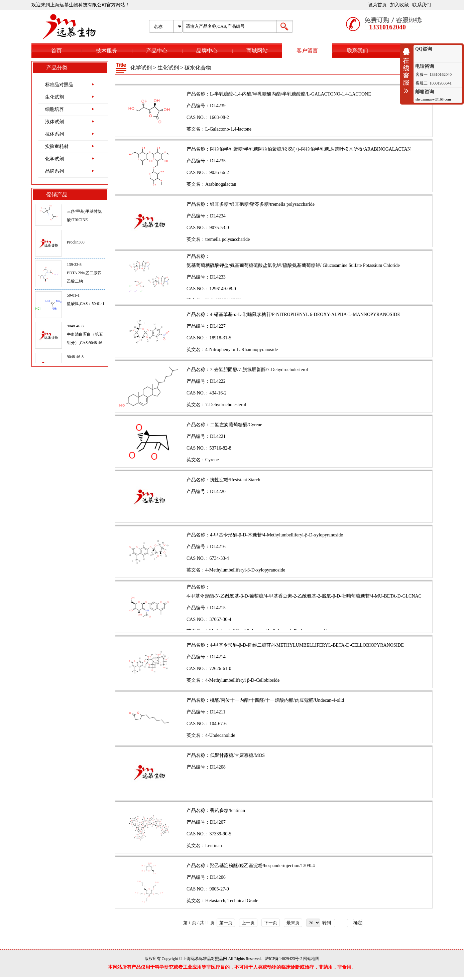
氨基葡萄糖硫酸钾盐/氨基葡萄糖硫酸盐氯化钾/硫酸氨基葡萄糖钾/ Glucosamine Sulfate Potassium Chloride (293, 265)
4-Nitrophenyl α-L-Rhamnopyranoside (242, 350)
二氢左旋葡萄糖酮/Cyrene (236, 425)
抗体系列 (54, 134)
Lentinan (214, 846)
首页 (56, 51)
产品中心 (157, 51)
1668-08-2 (219, 117)
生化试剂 (54, 97)
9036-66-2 (219, 173)
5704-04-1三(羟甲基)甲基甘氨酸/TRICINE (84, 214)
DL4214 (218, 657)
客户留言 (307, 51)
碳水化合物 (198, 68)
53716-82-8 (220, 448)
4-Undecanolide (220, 735)
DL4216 (218, 547)
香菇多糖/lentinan (227, 810)
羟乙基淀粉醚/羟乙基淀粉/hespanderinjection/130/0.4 (262, 866)
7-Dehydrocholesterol (226, 405)
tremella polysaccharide (227, 239)
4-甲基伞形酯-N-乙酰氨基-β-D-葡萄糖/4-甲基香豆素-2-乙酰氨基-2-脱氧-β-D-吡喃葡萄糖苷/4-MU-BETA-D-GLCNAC (304, 596)
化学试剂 (54, 159)
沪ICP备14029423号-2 (284, 959)
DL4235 (218, 161)
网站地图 (311, 959)
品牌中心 (207, 51)
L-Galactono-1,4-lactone (228, 129)
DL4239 (218, 106)
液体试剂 (54, 122)
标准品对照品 (59, 85)
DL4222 (218, 381)
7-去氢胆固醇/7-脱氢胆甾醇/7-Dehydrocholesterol (259, 370)
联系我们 (422, 5)
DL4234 (218, 216)
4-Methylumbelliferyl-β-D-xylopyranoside (245, 570)
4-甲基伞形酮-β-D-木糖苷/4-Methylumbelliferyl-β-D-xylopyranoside (276, 535)
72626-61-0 (220, 669)
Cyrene (212, 460)
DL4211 (218, 712)
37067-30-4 (220, 619)
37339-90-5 (220, 834)
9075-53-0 (219, 228)
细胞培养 (54, 109)
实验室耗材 (57, 146)
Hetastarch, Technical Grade (232, 901)
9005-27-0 (219, 889)
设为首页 (377, 5)
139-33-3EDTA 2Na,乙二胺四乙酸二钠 (84, 276)
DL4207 (218, 822)
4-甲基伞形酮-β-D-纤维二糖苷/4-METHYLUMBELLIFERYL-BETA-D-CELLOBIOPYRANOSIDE (307, 645)
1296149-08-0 (222, 289)
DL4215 (218, 608)
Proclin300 (76, 245)
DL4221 (218, 436)
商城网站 (257, 51)
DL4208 (218, 767)
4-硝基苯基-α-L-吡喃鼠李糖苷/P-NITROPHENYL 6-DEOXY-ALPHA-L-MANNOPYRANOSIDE (305, 314)
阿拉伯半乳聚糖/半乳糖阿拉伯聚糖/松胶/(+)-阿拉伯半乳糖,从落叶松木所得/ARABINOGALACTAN (310, 149)
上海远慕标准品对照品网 (205, 959)
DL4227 (218, 326)
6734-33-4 (219, 558)
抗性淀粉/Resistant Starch (235, 480)
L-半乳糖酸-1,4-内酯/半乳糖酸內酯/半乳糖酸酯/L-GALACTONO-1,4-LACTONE (291, 94)
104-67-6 (218, 724)
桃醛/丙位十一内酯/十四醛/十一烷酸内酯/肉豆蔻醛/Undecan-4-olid (277, 700)
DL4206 (218, 877)
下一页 (271, 923)
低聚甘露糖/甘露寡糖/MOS (237, 755)
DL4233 (218, 277)
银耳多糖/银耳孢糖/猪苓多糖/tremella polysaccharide (262, 204)
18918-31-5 (220, 338)
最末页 (293, 923)
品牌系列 (54, 171)
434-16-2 (218, 393)
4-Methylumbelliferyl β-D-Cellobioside (242, 680)
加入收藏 (399, 5)
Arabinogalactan (221, 184)
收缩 (408, 70)
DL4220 (218, 492)
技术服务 (107, 51)
